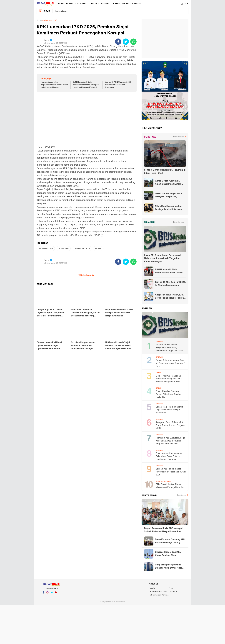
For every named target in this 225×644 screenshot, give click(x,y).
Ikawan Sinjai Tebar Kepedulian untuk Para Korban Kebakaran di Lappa (54, 85)
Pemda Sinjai (63, 249)
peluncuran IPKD (46, 249)
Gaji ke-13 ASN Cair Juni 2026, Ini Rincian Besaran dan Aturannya (118, 85)
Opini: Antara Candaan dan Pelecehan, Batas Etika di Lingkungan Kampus (169, 456)
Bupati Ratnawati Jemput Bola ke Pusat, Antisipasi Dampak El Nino (171, 363)
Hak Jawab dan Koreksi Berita (159, 595)
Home (39, 21)
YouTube (56, 594)
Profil (171, 588)
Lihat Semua (178, 137)
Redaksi (152, 588)
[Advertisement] (87, 119)
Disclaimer (173, 592)
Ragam (125, 4)
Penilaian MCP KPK (82, 249)
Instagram (47, 594)
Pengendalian (61, 11)
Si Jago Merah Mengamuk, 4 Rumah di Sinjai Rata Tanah (165, 172)
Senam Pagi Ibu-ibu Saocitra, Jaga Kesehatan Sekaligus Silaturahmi (170, 410)
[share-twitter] (126, 42)
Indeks (45, 11)
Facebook (43, 594)
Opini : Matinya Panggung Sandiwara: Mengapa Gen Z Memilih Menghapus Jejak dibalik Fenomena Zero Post (169, 379)
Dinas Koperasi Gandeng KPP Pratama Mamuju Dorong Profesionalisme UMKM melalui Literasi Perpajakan (170, 541)
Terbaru (98, 249)
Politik (116, 4)
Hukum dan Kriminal (77, 4)
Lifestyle (94, 4)
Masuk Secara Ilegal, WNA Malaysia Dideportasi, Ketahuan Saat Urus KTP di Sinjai (169, 195)
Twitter (52, 594)
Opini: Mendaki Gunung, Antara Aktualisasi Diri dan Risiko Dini (168, 394)
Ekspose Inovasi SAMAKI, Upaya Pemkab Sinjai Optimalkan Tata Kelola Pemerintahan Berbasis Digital (170, 554)
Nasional (106, 4)
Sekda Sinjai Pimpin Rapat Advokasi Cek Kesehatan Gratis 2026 (171, 472)
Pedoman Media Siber (158, 592)
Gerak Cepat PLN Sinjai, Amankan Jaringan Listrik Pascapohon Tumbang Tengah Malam (170, 183)
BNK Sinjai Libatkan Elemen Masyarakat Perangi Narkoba (170, 486)
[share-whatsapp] (133, 42)
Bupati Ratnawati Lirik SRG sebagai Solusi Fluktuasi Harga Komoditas (163, 530)
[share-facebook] (118, 42)
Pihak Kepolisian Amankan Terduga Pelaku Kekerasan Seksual (169, 208)
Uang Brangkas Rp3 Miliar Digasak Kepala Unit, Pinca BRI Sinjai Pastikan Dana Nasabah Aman (169, 567)
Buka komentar (86, 275)
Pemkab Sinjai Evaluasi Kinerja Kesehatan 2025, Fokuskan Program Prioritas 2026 (170, 441)
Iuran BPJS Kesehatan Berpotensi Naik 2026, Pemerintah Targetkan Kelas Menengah (162, 259)
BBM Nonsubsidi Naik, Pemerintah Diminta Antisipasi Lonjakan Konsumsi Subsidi (86, 85)
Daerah (61, 4)
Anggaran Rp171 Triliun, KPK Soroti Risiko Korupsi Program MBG (170, 297)
